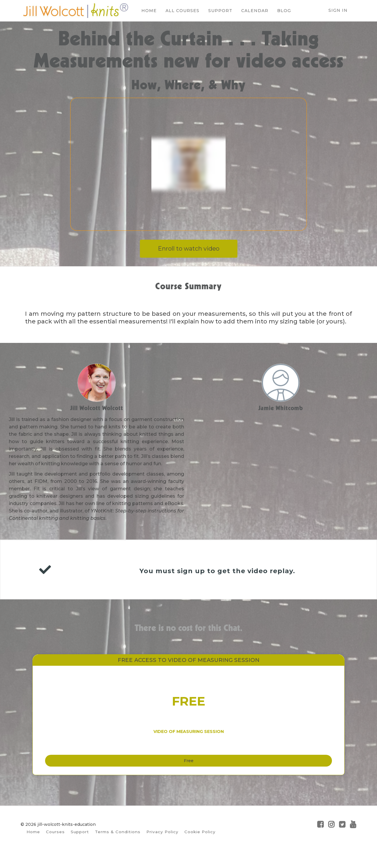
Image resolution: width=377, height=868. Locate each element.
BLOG (281, 11)
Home (33, 846)
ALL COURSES (180, 11)
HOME (146, 11)
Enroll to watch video (189, 249)
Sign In (338, 10)
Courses (55, 846)
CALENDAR (252, 11)
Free (189, 772)
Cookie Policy (200, 846)
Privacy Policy (162, 846)
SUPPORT (218, 11)
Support (80, 846)
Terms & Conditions (118, 846)
